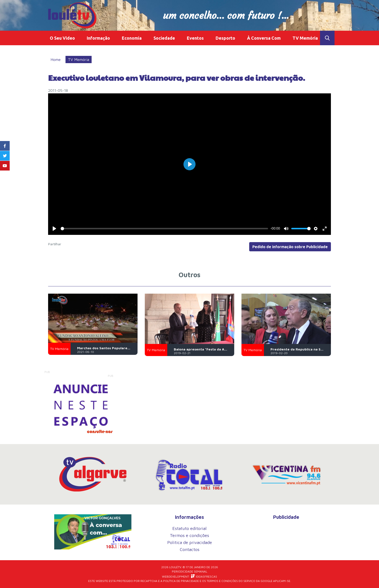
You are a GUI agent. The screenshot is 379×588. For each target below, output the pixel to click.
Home (56, 60)
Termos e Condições (222, 581)
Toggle (327, 38)
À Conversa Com (264, 38)
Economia (132, 38)
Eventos (195, 38)
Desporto (225, 38)
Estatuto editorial (189, 528)
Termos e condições (189, 535)
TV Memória (305, 38)
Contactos (190, 549)
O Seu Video (62, 38)
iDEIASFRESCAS (204, 576)
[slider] (164, 229)
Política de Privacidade (181, 581)
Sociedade (164, 38)
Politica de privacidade (190, 542)
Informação (98, 38)
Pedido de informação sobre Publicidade (290, 247)
